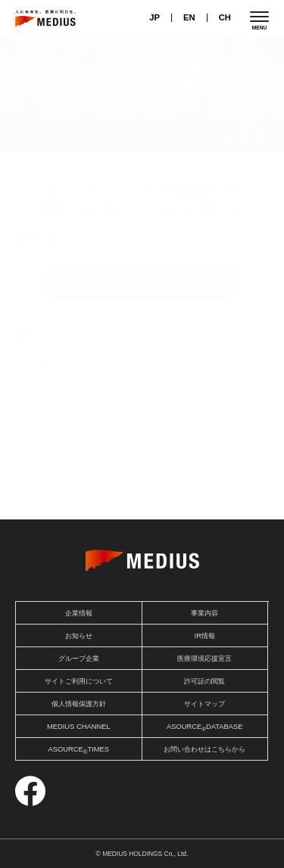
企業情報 (79, 613)
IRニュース (53, 392)
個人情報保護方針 (79, 704)
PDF (142, 283)
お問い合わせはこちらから (204, 749)
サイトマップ (204, 704)
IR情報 (205, 636)
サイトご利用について (79, 681)
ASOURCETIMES (78, 750)
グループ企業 (79, 659)
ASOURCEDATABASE (205, 728)
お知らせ (49, 363)
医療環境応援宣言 (204, 659)
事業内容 (204, 613)
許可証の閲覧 (204, 681)
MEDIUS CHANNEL (79, 727)
